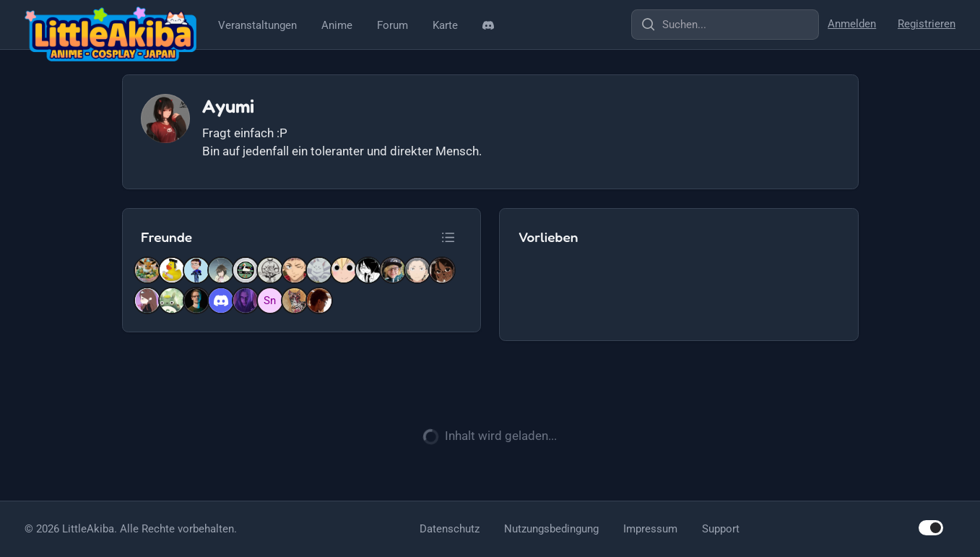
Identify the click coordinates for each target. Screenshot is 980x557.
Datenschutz (450, 529)
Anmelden (852, 24)
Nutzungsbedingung (551, 529)
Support (721, 529)
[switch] (931, 528)
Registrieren (927, 24)
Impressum (650, 529)
